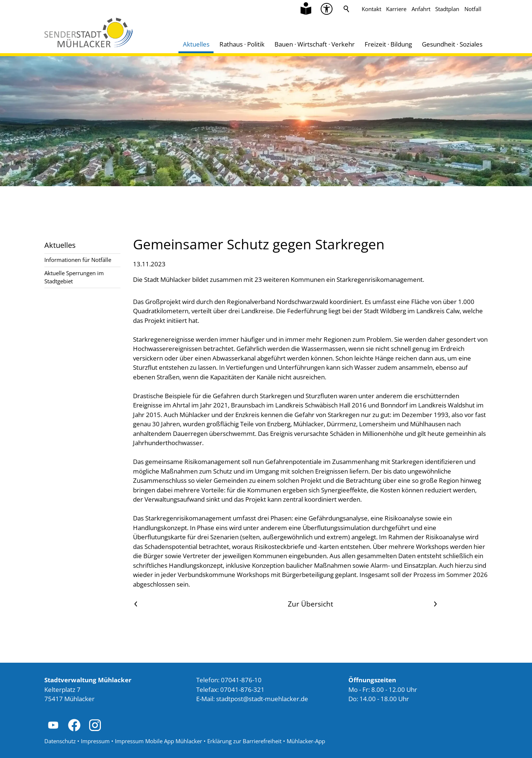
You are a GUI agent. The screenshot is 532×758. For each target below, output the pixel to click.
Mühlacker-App (306, 741)
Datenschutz (60, 741)
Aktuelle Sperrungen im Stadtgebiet (74, 277)
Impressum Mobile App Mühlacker (158, 741)
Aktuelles (196, 44)
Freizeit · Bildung (388, 44)
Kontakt (371, 9)
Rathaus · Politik (242, 44)
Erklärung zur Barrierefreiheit (244, 741)
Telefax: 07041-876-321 (230, 689)
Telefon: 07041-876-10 (229, 680)
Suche (347, 9)
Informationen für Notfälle (78, 260)
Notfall (473, 9)
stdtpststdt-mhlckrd (262, 699)
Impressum (95, 741)
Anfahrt (421, 9)
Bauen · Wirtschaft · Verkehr (315, 44)
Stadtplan (447, 9)
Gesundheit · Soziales (452, 44)
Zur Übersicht (311, 604)
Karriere (396, 9)
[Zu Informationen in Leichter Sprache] (306, 9)
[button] (53, 725)
